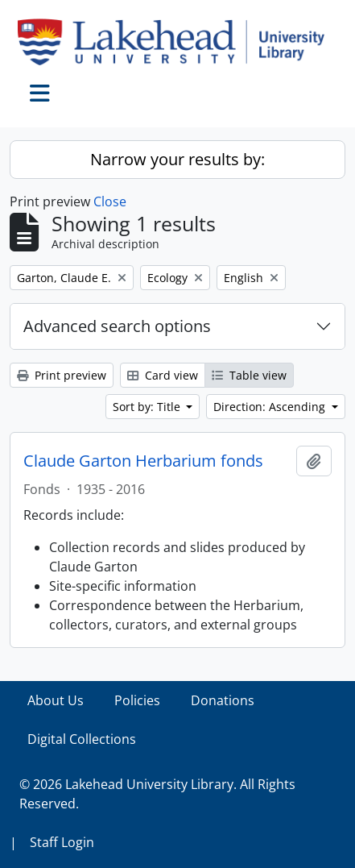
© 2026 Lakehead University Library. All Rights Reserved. (157, 794)
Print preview (62, 375)
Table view (249, 375)
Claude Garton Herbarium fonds (143, 461)
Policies (137, 700)
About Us (56, 700)
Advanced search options (117, 326)
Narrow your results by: (177, 159)
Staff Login (62, 842)
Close (110, 201)
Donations (223, 700)
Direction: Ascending (271, 407)
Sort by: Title (148, 407)
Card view (163, 375)
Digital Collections (82, 739)
